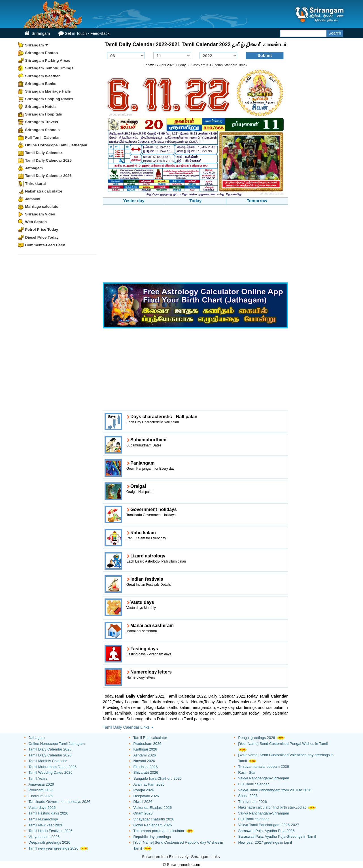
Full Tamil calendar (254, 784)
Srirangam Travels (42, 122)
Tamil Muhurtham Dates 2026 (53, 767)
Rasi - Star (247, 772)
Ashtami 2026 (145, 755)
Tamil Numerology (43, 819)
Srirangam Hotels (41, 107)
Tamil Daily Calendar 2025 (48, 160)
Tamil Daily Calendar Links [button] (128, 727)
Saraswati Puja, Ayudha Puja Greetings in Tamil (277, 836)
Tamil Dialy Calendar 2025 (50, 749)
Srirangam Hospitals (44, 114)
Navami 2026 (144, 761)
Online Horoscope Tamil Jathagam (56, 145)
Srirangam (37, 33)
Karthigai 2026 (145, 749)
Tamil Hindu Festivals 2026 (51, 831)
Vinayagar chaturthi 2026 (154, 819)
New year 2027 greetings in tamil (265, 842)
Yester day (134, 201)
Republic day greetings (152, 837)
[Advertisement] (195, 244)
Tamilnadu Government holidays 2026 (60, 802)
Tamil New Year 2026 (46, 825)
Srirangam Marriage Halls (48, 91)
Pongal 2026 (144, 790)
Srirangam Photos (42, 53)
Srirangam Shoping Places (49, 99)
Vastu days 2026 (42, 808)
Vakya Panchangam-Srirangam (264, 778)
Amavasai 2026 (41, 784)
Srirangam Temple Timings (49, 68)
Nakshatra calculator (44, 191)
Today (195, 201)
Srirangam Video (40, 214)
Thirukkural (36, 184)
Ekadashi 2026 (146, 767)
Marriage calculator (43, 207)
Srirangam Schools (43, 130)
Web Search (36, 222)
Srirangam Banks (41, 84)
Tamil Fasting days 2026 (48, 813)
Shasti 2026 (248, 796)
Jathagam (34, 168)
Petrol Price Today (42, 229)
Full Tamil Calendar (43, 137)
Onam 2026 (143, 813)
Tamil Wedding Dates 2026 (51, 772)
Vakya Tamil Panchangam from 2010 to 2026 (275, 790)
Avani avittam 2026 (149, 784)
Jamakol (33, 199)
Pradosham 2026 (147, 744)
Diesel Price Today (42, 237)
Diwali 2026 (143, 802)
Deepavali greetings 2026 (49, 842)
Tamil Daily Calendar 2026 (48, 176)
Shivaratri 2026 (146, 772)
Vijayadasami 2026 (44, 837)
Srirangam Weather (43, 76)
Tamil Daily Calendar (44, 153)
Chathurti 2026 (41, 796)
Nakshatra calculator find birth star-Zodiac (272, 807)
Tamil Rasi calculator (150, 738)
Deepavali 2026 (146, 796)
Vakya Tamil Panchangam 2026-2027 (269, 825)
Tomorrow (257, 201)
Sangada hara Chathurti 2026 (158, 778)
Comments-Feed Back (45, 245)
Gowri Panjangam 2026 (153, 825)
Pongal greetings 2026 (257, 738)
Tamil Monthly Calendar (48, 761)
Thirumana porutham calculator (159, 831)
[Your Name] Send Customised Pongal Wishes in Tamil (283, 744)
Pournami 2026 (41, 790)
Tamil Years (38, 778)
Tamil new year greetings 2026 (54, 848)
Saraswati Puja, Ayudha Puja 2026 (267, 831)
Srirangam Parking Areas (48, 60)
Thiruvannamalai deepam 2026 (264, 767)
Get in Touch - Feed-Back (84, 33)
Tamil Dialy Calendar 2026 (50, 755)
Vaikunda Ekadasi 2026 (153, 808)
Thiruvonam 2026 (253, 802)
